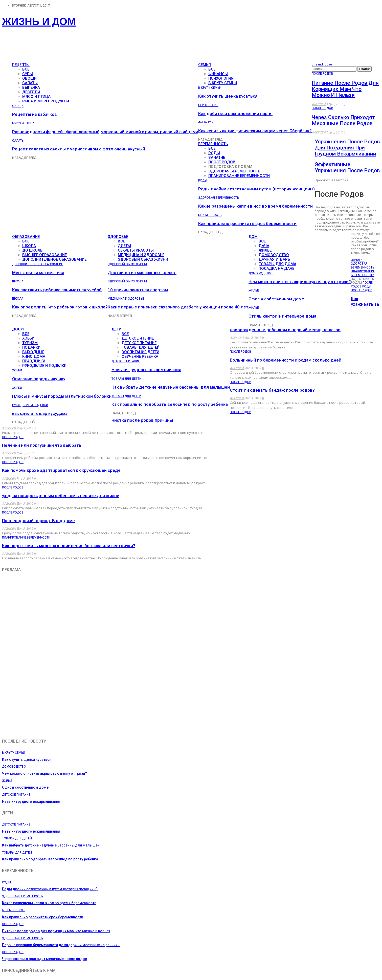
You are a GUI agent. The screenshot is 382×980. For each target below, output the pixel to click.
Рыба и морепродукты (46, 101)
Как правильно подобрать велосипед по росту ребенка (170, 404)
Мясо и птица (36, 97)
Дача (264, 246)
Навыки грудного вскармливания (146, 370)
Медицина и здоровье (141, 255)
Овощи (29, 78)
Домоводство (274, 255)
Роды (214, 153)
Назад (18, 158)
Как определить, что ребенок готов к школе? (60, 307)
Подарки (31, 347)
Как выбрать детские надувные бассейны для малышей (171, 387)
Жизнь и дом (39, 21)
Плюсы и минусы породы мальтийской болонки (62, 396)
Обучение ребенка (140, 357)
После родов (222, 162)
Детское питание (139, 343)
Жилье (265, 250)
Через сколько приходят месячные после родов (343, 120)
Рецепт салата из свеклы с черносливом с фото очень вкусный (79, 149)
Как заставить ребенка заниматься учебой (57, 290)
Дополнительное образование (54, 259)
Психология (221, 78)
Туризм (30, 343)
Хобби (28, 338)
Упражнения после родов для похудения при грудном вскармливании (347, 148)
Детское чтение (138, 338)
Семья (205, 65)
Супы (28, 74)
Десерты (31, 92)
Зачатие (217, 158)
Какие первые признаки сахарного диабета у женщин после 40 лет (178, 307)
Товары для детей (141, 347)
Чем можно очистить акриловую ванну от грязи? (300, 282)
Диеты (124, 246)
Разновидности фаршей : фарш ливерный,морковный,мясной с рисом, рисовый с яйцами (105, 132)
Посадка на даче (276, 269)
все (26, 69)
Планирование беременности (239, 176)
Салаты (30, 83)
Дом (253, 237)
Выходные (33, 352)
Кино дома (34, 357)
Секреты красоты (136, 250)
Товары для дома (277, 264)
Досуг (18, 329)
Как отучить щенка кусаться (228, 96)
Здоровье (118, 237)
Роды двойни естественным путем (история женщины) (256, 189)
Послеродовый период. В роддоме (38, 521)
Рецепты (21, 65)
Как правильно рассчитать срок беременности (247, 224)
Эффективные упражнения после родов (347, 167)
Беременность (213, 144)
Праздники (34, 361)
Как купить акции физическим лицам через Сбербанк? (255, 131)
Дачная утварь (274, 259)
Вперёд (30, 158)
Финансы (218, 74)
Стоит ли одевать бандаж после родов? (272, 390)
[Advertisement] (94, 47)
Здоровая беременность (234, 171)
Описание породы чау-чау (39, 379)
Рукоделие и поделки (44, 366)
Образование (26, 237)
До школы (33, 250)
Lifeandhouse (322, 64)
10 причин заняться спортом (138, 290)
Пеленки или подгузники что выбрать (42, 445)
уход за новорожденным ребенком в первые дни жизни (61, 496)
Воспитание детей (140, 352)
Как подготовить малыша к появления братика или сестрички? (69, 546)
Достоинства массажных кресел (142, 273)
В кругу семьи (223, 83)
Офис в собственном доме (276, 299)
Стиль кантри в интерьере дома (282, 316)
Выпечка (31, 87)
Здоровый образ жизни (143, 259)
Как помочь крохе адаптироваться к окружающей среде (61, 470)
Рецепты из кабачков (35, 114)
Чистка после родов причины (142, 420)
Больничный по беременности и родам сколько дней (286, 360)
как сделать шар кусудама (40, 413)
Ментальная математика (38, 273)
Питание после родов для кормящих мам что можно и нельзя (345, 89)
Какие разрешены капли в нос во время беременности (255, 206)
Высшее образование (44, 255)
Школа (29, 246)
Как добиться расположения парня (235, 114)
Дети (116, 329)
